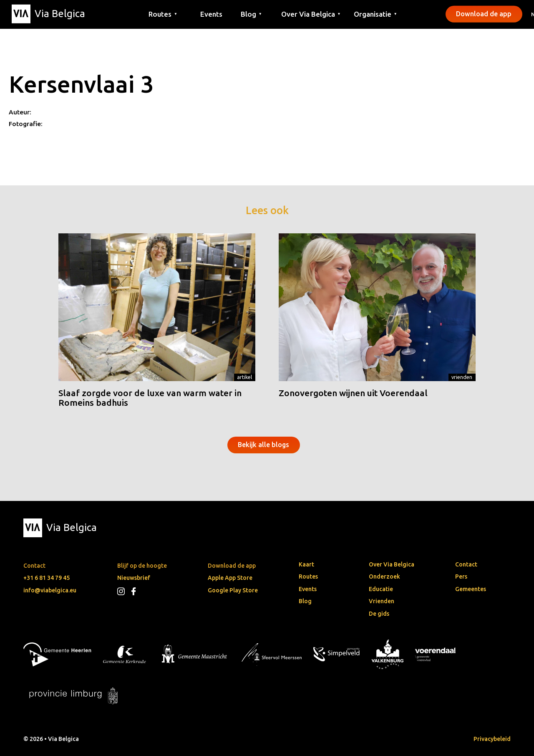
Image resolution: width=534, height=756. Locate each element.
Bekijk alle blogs (263, 445)
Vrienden (462, 377)
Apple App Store (230, 578)
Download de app (484, 14)
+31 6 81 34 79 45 (47, 578)
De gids (379, 614)
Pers (461, 576)
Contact (466, 564)
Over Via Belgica (392, 564)
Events (211, 14)
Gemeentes (471, 589)
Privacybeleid (492, 739)
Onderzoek (384, 576)
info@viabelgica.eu (50, 590)
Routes (308, 576)
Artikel (244, 377)
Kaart (306, 564)
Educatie (381, 589)
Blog (305, 601)
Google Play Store (233, 590)
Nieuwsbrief (134, 578)
